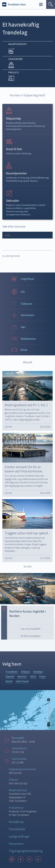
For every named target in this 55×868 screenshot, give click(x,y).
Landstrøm (11, 178)
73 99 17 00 (18, 752)
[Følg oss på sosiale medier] (27, 859)
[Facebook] (21, 859)
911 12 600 (18, 762)
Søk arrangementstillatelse (18, 213)
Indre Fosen (22, 681)
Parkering (26, 153)
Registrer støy (13, 205)
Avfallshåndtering (39, 178)
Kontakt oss (16, 822)
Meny (41, 4)
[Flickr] (29, 859)
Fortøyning (24, 178)
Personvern (16, 844)
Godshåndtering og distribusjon (22, 181)
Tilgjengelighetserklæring (26, 851)
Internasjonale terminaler (19, 126)
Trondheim (11, 672)
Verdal (9, 681)
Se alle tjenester (11, 256)
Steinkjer (38, 672)
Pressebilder (17, 829)
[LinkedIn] (38, 859)
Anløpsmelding (14, 123)
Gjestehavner (29, 123)
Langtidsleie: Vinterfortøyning (21, 210)
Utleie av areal (13, 153)
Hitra (33, 676)
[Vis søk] (51, 4)
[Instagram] (12, 859)
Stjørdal (10, 676)
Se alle (27, 566)
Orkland (25, 672)
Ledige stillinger (19, 836)
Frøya (42, 676)
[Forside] (14, 4)
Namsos (22, 676)
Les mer (9, 427)
